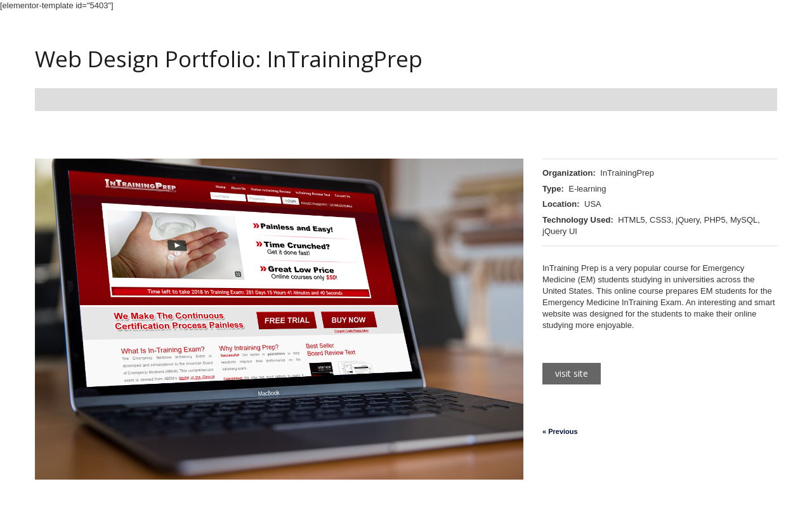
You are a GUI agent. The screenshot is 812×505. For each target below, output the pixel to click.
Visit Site (572, 373)
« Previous (560, 431)
